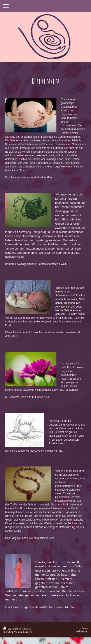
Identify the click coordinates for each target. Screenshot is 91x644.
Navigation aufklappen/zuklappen (45, 6)
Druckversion (12, 629)
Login (85, 628)
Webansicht (82, 631)
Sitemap (27, 629)
